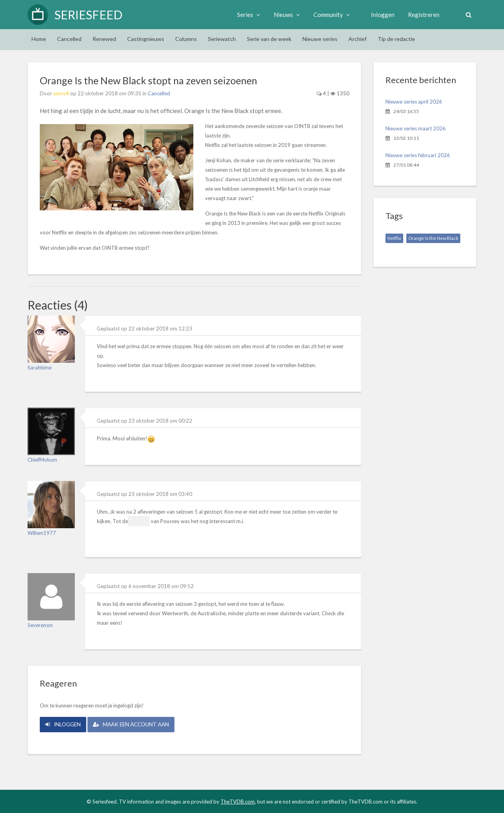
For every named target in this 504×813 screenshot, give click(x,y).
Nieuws (286, 15)
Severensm (40, 625)
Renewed (104, 39)
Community (331, 15)
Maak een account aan (136, 724)
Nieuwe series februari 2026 (418, 155)
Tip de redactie (396, 39)
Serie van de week (269, 39)
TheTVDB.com (238, 801)
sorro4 (61, 93)
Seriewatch (222, 39)
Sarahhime (40, 368)
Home (39, 39)
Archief (358, 39)
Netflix (394, 238)
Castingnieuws (146, 39)
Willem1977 (42, 533)
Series (247, 15)
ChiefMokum (42, 460)
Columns (186, 39)
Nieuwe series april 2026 (414, 102)
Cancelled (69, 39)
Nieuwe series (320, 39)
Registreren (422, 15)
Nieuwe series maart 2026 (416, 128)
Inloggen (382, 15)
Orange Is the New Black (433, 238)
